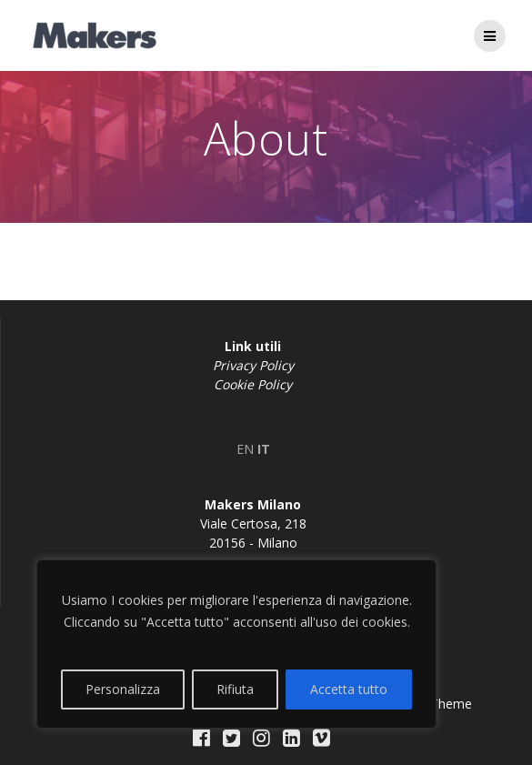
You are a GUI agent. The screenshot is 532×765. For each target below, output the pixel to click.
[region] (236, 644)
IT (264, 449)
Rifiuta (235, 689)
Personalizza (123, 689)
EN (245, 449)
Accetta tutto (349, 689)
